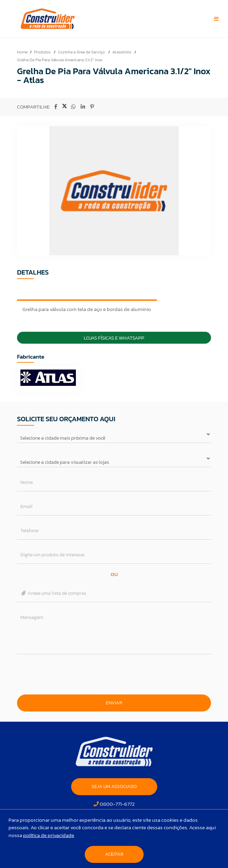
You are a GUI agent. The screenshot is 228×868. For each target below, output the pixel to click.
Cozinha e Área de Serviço (82, 52)
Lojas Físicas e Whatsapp (114, 338)
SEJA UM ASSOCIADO (114, 787)
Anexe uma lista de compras (53, 593)
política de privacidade (49, 835)
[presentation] (114, 674)
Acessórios (122, 52)
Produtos (43, 52)
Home (22, 52)
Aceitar (114, 854)
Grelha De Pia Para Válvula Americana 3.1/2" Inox (60, 60)
